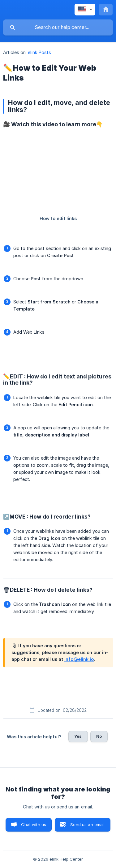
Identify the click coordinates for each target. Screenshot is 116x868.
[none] (85, 10)
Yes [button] (78, 736)
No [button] (99, 736)
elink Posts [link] (39, 52)
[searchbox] (58, 27)
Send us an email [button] (87, 824)
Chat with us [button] (34, 824)
